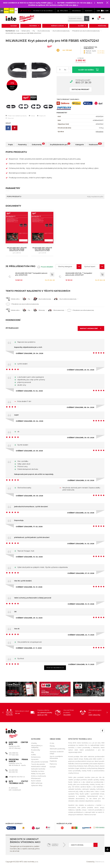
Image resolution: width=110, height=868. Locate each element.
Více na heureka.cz (55, 668)
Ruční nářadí (36, 781)
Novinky (14, 26)
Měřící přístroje (37, 783)
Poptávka (53, 761)
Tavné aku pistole (38, 764)
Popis (10, 145)
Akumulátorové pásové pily (61, 31)
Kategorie (80, 145)
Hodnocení (95, 144)
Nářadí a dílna (59, 26)
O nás (52, 743)
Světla (33, 755)
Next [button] (107, 712)
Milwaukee (100, 132)
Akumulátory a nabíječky (37, 746)
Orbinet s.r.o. (100, 862)
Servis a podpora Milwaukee (56, 757)
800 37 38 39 (83, 82)
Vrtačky (34, 743)
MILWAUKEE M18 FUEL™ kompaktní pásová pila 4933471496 (31, 274)
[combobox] (69, 267)
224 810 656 (13, 770)
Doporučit (41, 116)
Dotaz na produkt (81, 89)
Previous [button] (3, 712)
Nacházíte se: (10, 31)
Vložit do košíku (88, 70)
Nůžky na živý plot (38, 774)
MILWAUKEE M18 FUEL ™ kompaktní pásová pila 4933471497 (79, 274)
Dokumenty (38, 144)
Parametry (22, 145)
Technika (34, 26)
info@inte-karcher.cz (17, 777)
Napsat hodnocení (91, 328)
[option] (29, 70)
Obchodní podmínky (57, 749)
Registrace (76, 11)
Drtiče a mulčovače (39, 776)
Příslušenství (36, 778)
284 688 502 (13, 753)
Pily (34, 31)
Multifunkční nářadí (39, 766)
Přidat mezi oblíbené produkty (16, 116)
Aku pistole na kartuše (40, 762)
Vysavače (35, 759)
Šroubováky (36, 750)
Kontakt (53, 767)
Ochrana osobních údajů (57, 753)
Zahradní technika (38, 769)
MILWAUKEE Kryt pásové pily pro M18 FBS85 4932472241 (23, 33)
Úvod (17, 31)
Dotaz (32, 116)
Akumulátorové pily (44, 31)
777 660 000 (14, 755)
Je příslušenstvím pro (60, 144)
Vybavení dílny (37, 785)
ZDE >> (50, 3)
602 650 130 (13, 772)
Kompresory (36, 757)
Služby (82, 26)
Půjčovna (102, 26)
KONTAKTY (89, 11)
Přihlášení (63, 11)
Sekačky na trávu (38, 771)
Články (52, 746)
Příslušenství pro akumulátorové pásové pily (86, 31)
